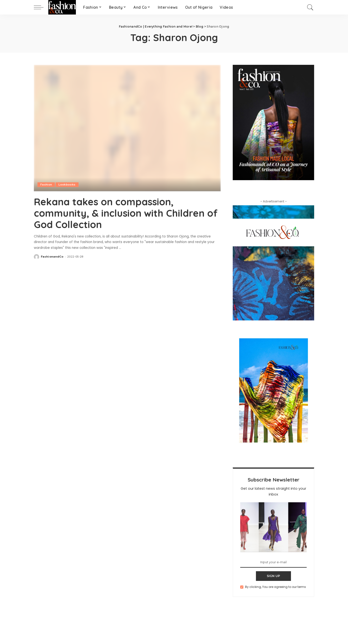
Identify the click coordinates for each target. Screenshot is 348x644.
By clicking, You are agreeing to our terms (275, 587)
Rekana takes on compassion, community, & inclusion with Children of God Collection (126, 213)
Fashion (46, 185)
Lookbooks (67, 185)
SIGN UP (274, 576)
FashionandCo (52, 256)
